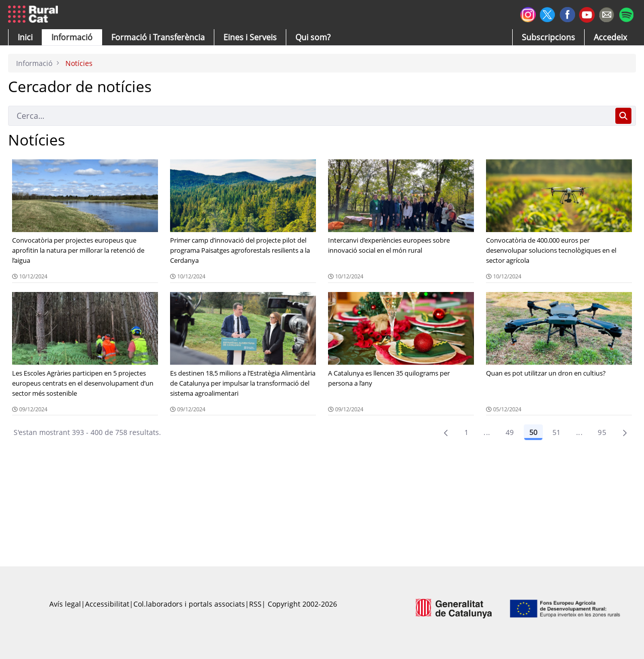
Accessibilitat (107, 604)
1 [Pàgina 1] (466, 432)
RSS (255, 604)
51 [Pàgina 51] (557, 432)
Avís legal (65, 604)
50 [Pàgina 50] (533, 432)
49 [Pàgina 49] (510, 432)
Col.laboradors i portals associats (189, 604)
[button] (25, 37)
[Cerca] (310, 116)
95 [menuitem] (602, 432)
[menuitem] (158, 37)
